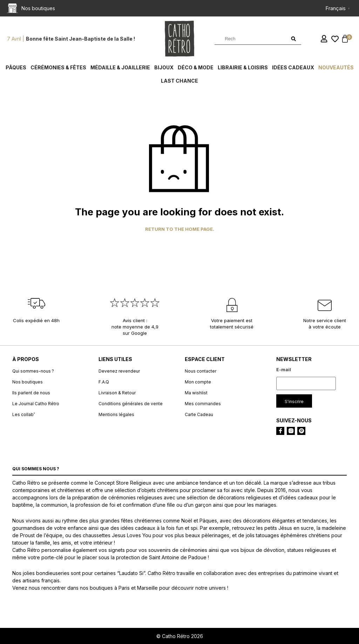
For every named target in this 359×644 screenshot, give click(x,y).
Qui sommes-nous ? (33, 371)
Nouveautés (336, 67)
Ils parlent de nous (31, 393)
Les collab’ (23, 414)
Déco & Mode (196, 67)
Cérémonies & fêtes (58, 67)
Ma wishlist (196, 393)
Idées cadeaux (293, 67)
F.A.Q (104, 382)
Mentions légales (116, 414)
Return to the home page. (180, 229)
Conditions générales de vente (131, 404)
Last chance (179, 81)
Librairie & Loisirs (243, 67)
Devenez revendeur (119, 371)
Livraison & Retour (117, 393)
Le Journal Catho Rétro (36, 404)
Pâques (16, 67)
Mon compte (198, 382)
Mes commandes (203, 404)
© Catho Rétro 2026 (180, 636)
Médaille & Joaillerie (120, 67)
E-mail (284, 370)
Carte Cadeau (199, 414)
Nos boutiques (28, 382)
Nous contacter (201, 371)
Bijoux (164, 67)
